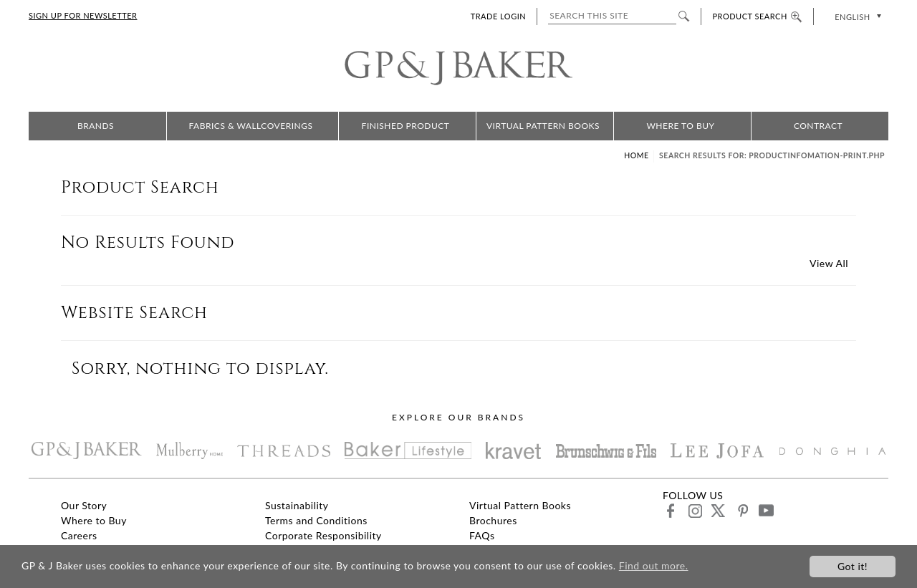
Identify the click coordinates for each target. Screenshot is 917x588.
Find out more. (654, 566)
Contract (818, 126)
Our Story (84, 505)
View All (829, 263)
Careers (79, 535)
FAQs (482, 535)
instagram (695, 510)
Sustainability (297, 505)
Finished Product (406, 126)
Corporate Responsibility (323, 535)
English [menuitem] (852, 17)
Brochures (493, 520)
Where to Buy (680, 126)
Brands (96, 126)
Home (636, 155)
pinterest (742, 510)
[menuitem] (856, 16)
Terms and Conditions (316, 520)
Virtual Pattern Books (543, 126)
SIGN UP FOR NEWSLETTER (83, 15)
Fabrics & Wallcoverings (251, 126)
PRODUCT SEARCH (757, 16)
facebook (671, 510)
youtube (765, 510)
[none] (856, 16)
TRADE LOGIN (498, 16)
